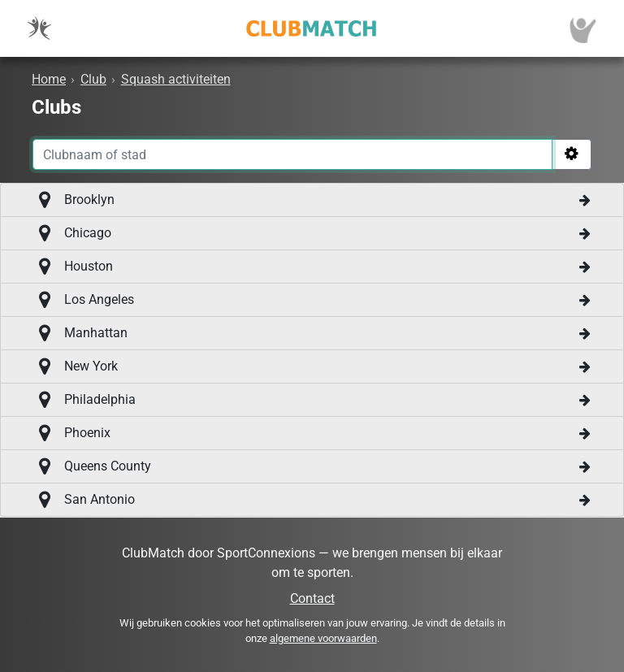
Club (93, 79)
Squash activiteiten (176, 79)
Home (49, 79)
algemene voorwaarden (323, 638)
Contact (312, 598)
